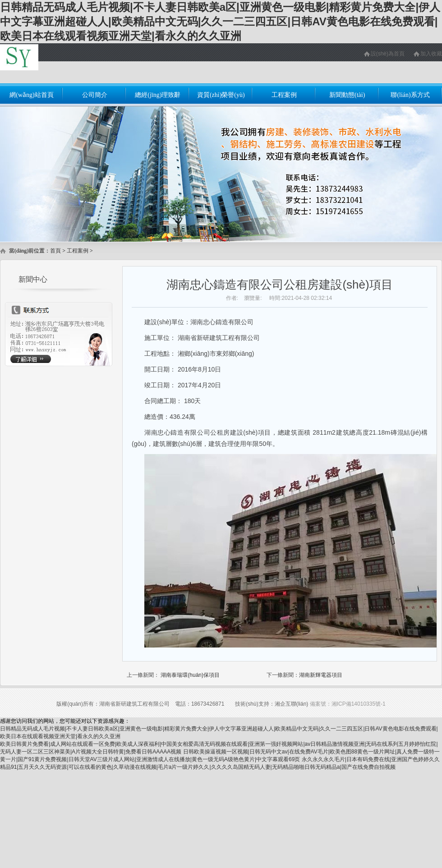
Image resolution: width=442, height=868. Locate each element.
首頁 (55, 251)
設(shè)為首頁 (388, 54)
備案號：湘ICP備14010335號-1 (348, 704)
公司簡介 (95, 95)
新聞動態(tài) (347, 95)
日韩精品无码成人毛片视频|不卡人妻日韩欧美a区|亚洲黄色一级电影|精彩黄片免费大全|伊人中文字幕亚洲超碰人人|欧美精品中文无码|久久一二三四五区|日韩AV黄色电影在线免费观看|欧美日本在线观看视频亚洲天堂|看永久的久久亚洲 (220, 21)
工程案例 (284, 95)
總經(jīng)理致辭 (158, 95)
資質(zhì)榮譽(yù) (221, 95)
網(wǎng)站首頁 (31, 95)
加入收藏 (431, 54)
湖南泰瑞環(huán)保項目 (190, 675)
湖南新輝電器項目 (321, 675)
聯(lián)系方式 (410, 95)
